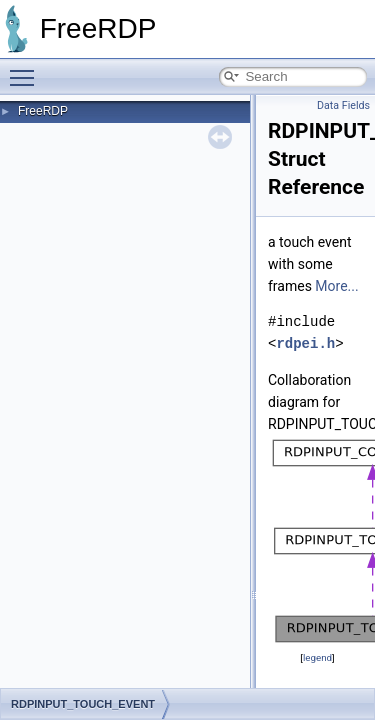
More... (336, 286)
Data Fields (343, 105)
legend (317, 657)
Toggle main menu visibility (27, 69)
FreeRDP (43, 111)
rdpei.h (305, 343)
